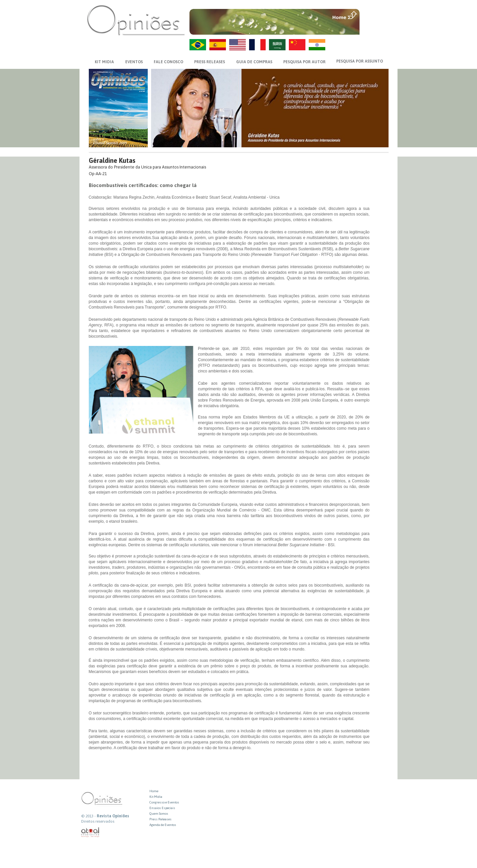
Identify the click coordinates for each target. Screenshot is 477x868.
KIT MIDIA (104, 62)
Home (154, 791)
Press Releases (160, 819)
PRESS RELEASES (210, 62)
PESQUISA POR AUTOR (304, 62)
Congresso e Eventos (164, 802)
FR (257, 45)
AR (277, 45)
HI (317, 45)
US (238, 45)
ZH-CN (297, 45)
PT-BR (198, 45)
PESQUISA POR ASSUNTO (360, 61)
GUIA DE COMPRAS (254, 62)
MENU (375, 15)
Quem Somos (159, 814)
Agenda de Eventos (163, 825)
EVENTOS (134, 62)
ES (218, 45)
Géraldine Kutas (112, 160)
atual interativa (90, 832)
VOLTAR (375, 29)
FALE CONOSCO (168, 62)
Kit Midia (156, 797)
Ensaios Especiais (162, 808)
